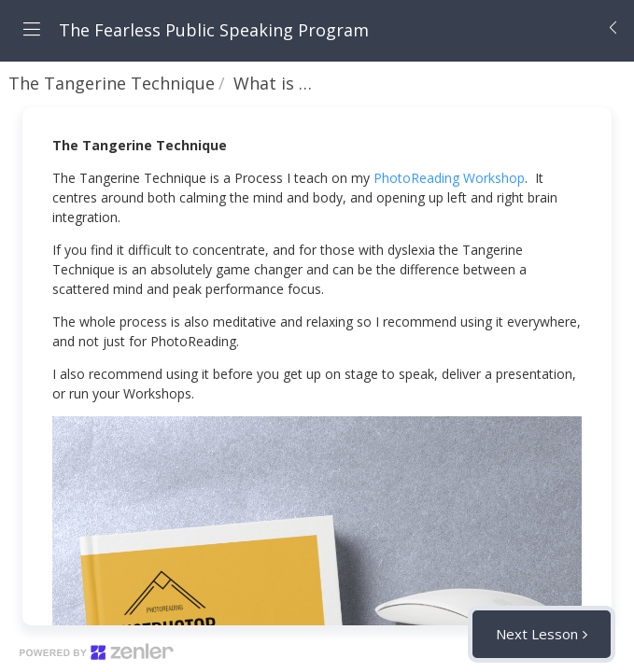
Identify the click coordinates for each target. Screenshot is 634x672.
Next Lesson (537, 634)
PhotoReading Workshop (449, 178)
